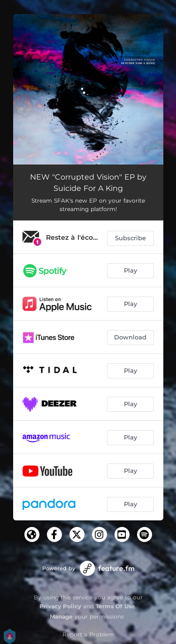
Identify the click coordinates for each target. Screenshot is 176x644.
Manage (61, 617)
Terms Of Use (115, 606)
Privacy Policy (60, 606)
